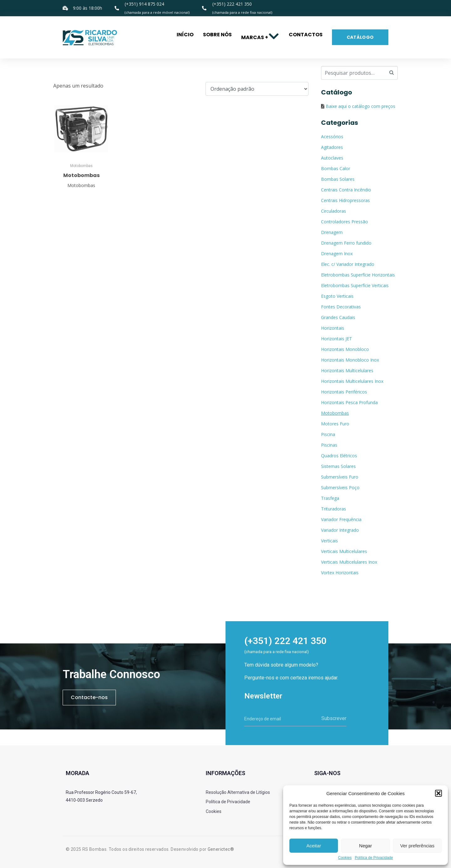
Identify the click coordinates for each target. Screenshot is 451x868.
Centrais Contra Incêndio (346, 190)
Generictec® (221, 849)
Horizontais (333, 328)
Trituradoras (334, 509)
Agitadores (332, 147)
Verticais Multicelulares (344, 551)
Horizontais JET (337, 339)
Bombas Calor (336, 168)
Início (185, 35)
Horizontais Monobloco (345, 349)
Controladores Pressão (345, 222)
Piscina (328, 434)
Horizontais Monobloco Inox (350, 360)
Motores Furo (335, 424)
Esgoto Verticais (337, 296)
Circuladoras (334, 211)
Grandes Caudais (338, 317)
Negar (366, 846)
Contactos (306, 35)
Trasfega (330, 498)
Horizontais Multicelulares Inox (352, 381)
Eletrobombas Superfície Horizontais (358, 275)
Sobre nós (217, 35)
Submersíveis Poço (340, 487)
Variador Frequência (341, 519)
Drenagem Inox (337, 254)
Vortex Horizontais (340, 573)
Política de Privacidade (374, 858)
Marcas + (260, 37)
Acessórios (332, 137)
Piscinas (329, 445)
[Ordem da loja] (257, 89)
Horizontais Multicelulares (347, 371)
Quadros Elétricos (339, 456)
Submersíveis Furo (340, 477)
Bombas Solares (338, 179)
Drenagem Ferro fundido (346, 243)
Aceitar (314, 846)
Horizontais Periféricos (344, 392)
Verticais (329, 541)
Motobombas (335, 413)
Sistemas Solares (338, 466)
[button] (438, 793)
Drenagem (332, 232)
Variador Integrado (340, 530)
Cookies (345, 858)
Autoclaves (332, 158)
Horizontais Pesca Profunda (349, 402)
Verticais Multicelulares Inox (349, 562)
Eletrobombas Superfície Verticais (355, 285)
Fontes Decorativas (341, 307)
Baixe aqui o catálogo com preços (360, 106)
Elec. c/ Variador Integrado (348, 264)
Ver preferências (417, 846)
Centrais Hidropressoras (345, 200)
